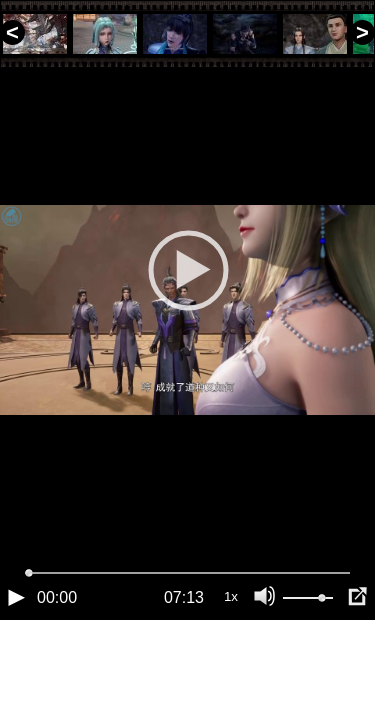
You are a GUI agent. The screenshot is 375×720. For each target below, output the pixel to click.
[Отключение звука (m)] (265, 665)
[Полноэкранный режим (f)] (357, 665)
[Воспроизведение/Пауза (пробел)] (16, 665)
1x (231, 664)
